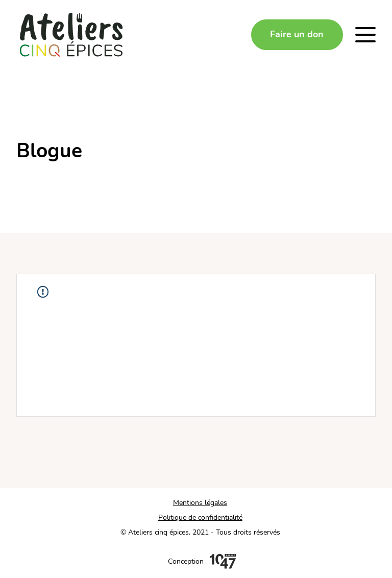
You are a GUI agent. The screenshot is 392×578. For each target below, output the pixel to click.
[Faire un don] (297, 35)
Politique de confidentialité (200, 517)
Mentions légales (200, 503)
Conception (186, 561)
